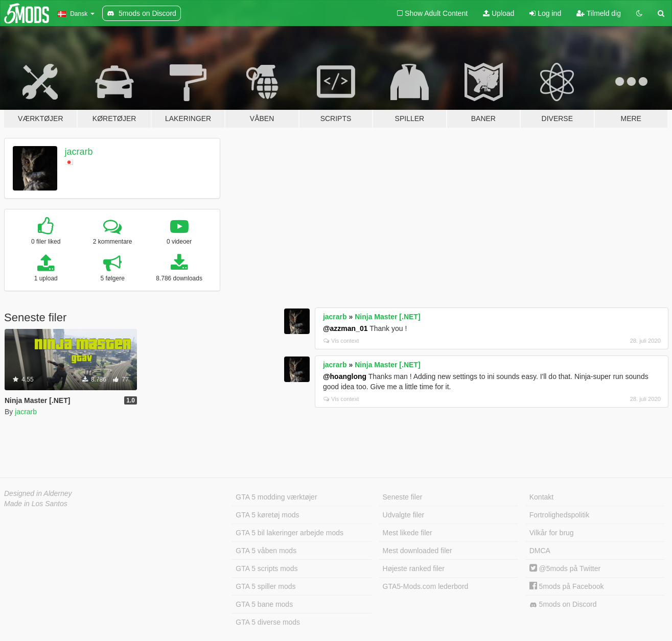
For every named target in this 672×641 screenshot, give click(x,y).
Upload (499, 13)
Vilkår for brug (552, 533)
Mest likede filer (408, 533)
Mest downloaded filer (418, 551)
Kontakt (541, 497)
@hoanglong (345, 376)
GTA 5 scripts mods (267, 568)
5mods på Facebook (567, 586)
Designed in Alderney (38, 493)
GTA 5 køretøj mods (267, 515)
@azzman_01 (345, 328)
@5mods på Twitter (565, 568)
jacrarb (79, 152)
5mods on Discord (563, 604)
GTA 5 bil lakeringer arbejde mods (289, 533)
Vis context (341, 341)
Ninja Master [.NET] (387, 317)
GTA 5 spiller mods (265, 586)
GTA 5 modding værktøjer (276, 497)
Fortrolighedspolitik (560, 515)
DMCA (540, 551)
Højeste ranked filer (414, 568)
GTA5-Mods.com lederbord (426, 586)
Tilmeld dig (599, 13)
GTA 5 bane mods (264, 604)
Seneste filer (403, 497)
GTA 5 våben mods (266, 551)
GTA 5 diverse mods (268, 622)
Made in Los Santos (36, 504)
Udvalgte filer (404, 515)
